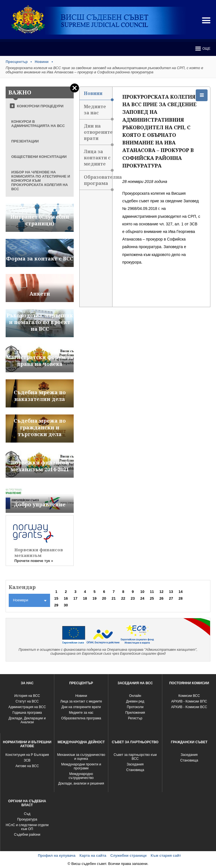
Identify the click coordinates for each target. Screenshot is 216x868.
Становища (135, 770)
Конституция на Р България (27, 755)
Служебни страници (128, 855)
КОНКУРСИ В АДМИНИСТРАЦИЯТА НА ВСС (38, 124)
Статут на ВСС (27, 701)
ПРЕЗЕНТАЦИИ (25, 141)
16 (66, 598)
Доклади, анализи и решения (81, 783)
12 (161, 592)
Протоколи (135, 707)
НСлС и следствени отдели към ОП (27, 827)
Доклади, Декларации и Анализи (27, 720)
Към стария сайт (166, 855)
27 (171, 598)
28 (181, 598)
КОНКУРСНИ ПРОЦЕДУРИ (40, 106)
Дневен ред (135, 701)
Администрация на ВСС (27, 707)
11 (152, 592)
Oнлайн (135, 696)
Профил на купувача (57, 855)
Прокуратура (27, 819)
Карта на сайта (93, 855)
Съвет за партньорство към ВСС (135, 757)
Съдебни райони (27, 835)
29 (56, 605)
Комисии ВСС (189, 696)
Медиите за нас (98, 111)
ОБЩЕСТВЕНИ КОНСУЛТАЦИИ (39, 157)
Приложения (135, 713)
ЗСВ (27, 760)
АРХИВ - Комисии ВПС (189, 701)
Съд (27, 814)
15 (56, 598)
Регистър (135, 718)
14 (181, 592)
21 (114, 598)
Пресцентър (17, 62)
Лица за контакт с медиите (81, 701)
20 (104, 598)
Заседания (135, 764)
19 (94, 598)
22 (123, 598)
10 (142, 592)
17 (75, 598)
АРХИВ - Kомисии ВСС (189, 707)
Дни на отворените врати (98, 134)
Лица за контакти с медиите (98, 159)
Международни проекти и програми (81, 766)
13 (171, 592)
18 (85, 598)
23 (133, 598)
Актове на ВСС (27, 766)
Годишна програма (27, 713)
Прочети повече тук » (34, 561)
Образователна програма (98, 182)
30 (66, 605)
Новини (41, 62)
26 (161, 598)
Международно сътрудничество (81, 776)
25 (152, 598)
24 (142, 598)
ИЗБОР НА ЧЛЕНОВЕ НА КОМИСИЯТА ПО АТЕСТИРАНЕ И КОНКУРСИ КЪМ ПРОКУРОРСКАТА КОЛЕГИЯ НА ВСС (41, 181)
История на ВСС (27, 696)
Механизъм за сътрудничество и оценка (81, 757)
